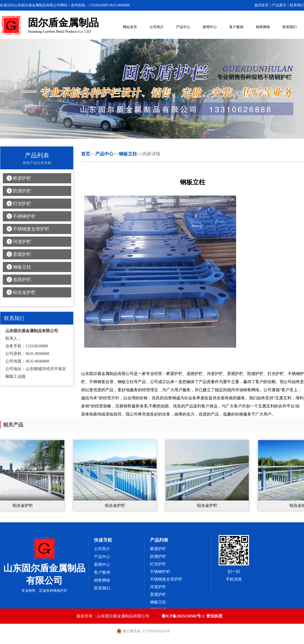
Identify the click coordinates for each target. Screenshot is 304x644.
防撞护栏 (22, 191)
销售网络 (263, 27)
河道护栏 (22, 242)
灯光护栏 (22, 204)
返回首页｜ (263, 5)
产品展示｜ (281, 5)
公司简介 (157, 27)
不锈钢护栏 (24, 216)
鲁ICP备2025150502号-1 (183, 616)
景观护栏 (22, 254)
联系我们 (297, 5)
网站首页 (130, 27)
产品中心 (183, 27)
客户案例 (236, 27)
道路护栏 (22, 280)
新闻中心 (210, 27)
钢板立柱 (22, 267)
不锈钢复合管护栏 (31, 229)
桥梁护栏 (22, 178)
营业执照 (214, 616)
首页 (86, 154)
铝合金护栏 (24, 292)
